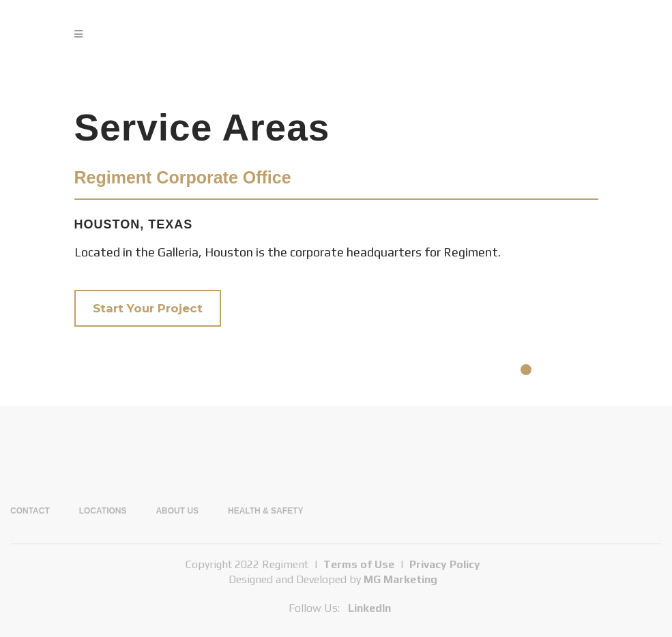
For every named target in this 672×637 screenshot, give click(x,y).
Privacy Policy (445, 564)
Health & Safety (265, 511)
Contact (30, 511)
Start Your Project (148, 308)
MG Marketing (400, 579)
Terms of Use (359, 564)
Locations (103, 511)
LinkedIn (369, 608)
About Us (177, 511)
